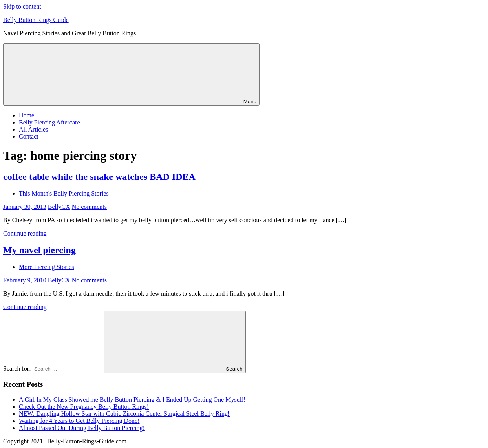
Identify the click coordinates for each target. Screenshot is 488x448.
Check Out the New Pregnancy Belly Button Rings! (84, 407)
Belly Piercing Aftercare (49, 122)
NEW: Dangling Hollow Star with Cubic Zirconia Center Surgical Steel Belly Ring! (124, 414)
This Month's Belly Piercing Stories (64, 193)
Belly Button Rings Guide (36, 20)
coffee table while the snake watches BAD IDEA (99, 177)
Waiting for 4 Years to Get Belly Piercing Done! (79, 421)
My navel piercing (39, 250)
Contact (29, 136)
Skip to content (22, 6)
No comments (89, 207)
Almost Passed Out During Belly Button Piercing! (82, 428)
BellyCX (59, 207)
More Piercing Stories (46, 267)
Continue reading (25, 233)
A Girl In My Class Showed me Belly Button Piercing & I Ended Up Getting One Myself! (132, 400)
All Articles (33, 129)
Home (27, 115)
